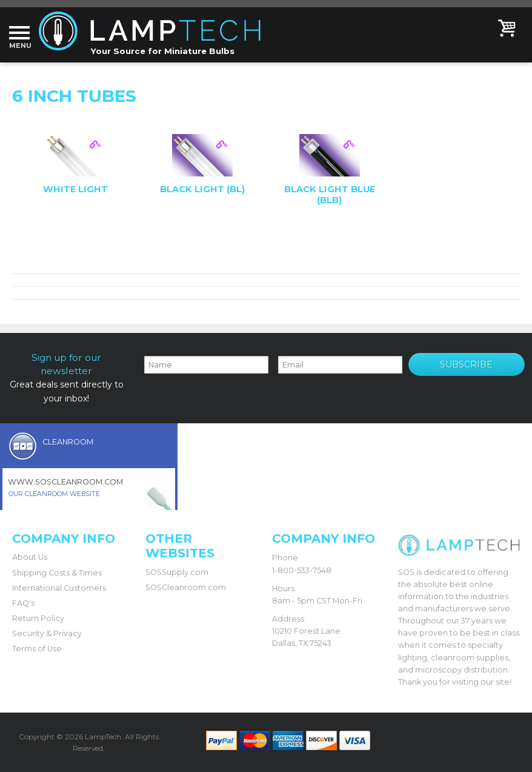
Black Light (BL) (202, 189)
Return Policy (38, 618)
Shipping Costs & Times (57, 573)
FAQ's (23, 603)
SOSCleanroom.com (186, 587)
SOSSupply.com (177, 572)
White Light (75, 189)
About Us (30, 557)
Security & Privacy (47, 633)
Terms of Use (37, 649)
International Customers (59, 588)
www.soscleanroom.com (65, 482)
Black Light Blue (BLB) (330, 194)
